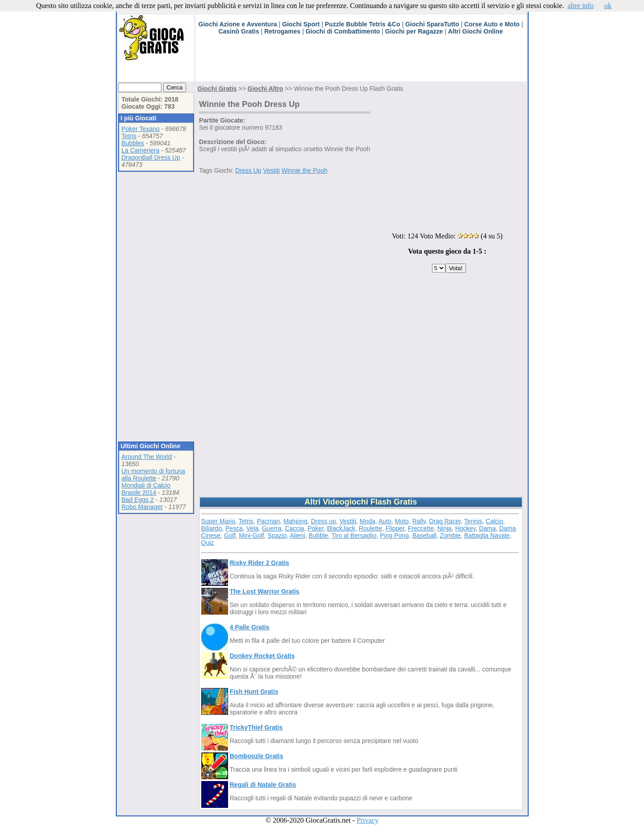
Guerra (272, 528)
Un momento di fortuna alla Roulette (153, 475)
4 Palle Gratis (250, 627)
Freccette (421, 528)
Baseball (424, 535)
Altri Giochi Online (476, 31)
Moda (367, 521)
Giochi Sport (301, 24)
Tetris (129, 136)
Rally (419, 521)
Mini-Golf (251, 535)
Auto (385, 521)
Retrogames (282, 31)
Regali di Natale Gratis (263, 785)
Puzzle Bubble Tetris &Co (362, 24)
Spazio (277, 535)
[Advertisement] (358, 61)
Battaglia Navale (487, 535)
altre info (580, 6)
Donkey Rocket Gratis (263, 656)
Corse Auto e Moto (492, 24)
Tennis (473, 521)
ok (608, 6)
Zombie (450, 535)
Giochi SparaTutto (432, 24)
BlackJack (341, 528)
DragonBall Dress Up (151, 157)
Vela (252, 528)
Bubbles (133, 143)
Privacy (367, 820)
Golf (230, 535)
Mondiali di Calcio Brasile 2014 (146, 489)
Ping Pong (395, 535)
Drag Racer (445, 521)
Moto (402, 521)
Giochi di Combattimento (343, 31)
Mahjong (296, 521)
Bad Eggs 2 (138, 500)
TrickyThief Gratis (256, 727)
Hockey (466, 528)
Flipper (395, 528)
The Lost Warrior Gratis (265, 591)
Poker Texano (141, 129)
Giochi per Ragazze (414, 31)
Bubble (318, 535)
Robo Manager (142, 507)
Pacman (269, 521)
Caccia (294, 528)
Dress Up (248, 170)
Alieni (297, 535)
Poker (316, 528)
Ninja (445, 528)
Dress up (323, 521)
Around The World (147, 457)
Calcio (494, 521)
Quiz (208, 543)
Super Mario (218, 521)
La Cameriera (141, 150)
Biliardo (212, 528)
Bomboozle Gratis (257, 756)
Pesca (234, 528)
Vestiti (271, 170)
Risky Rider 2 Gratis (260, 563)
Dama (487, 528)
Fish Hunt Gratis (254, 692)
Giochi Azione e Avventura (238, 24)
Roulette (370, 528)
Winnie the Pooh (305, 170)
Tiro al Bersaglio (354, 535)
